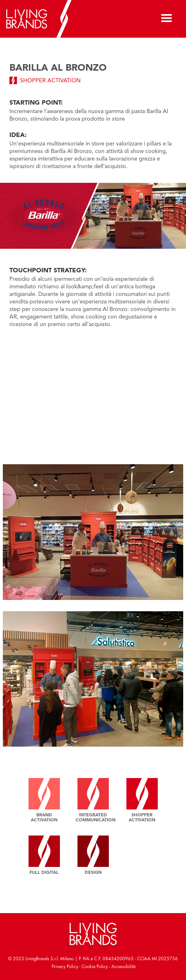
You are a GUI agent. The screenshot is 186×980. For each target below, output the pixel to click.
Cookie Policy (95, 966)
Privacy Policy (65, 966)
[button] (167, 19)
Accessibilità (123, 966)
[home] (45, 19)
